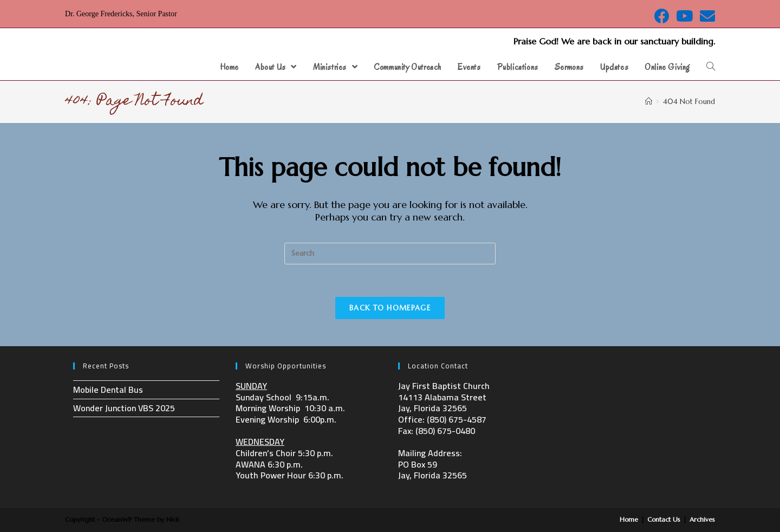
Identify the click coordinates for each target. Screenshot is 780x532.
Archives (702, 519)
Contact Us (664, 519)
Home (629, 519)
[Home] (649, 102)
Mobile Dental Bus (108, 390)
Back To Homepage (390, 308)
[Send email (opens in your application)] (706, 16)
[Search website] (711, 67)
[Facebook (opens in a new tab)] (662, 16)
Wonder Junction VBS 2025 (124, 408)
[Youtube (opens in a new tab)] (685, 16)
